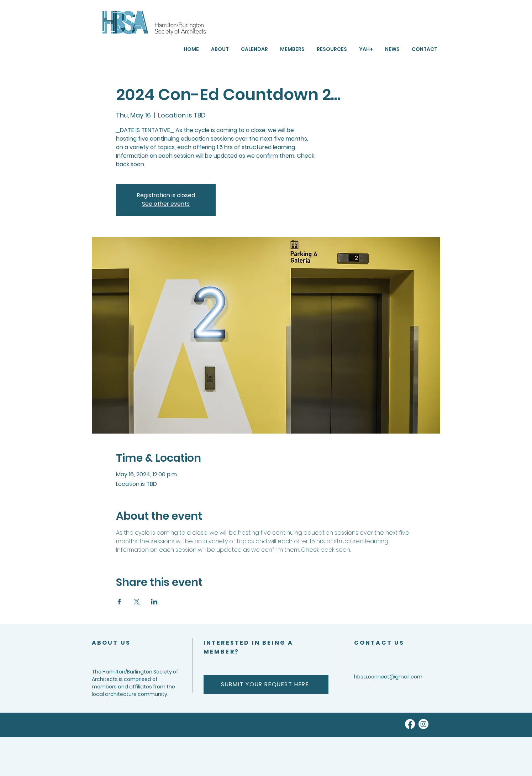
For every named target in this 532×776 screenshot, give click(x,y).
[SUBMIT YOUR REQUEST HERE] (266, 685)
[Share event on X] (137, 602)
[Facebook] (410, 724)
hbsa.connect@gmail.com (388, 677)
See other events (166, 204)
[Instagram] (423, 724)
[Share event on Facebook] (119, 602)
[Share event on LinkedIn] (154, 602)
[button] (332, 49)
